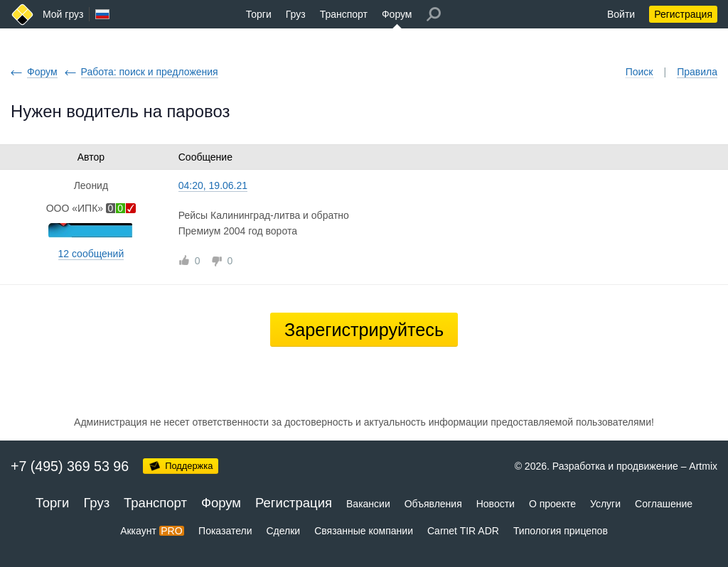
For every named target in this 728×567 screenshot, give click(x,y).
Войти (621, 14)
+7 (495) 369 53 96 (70, 466)
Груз (296, 14)
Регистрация (683, 14)
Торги (259, 14)
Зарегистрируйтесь (364, 330)
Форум (397, 14)
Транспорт (344, 14)
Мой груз (63, 14)
